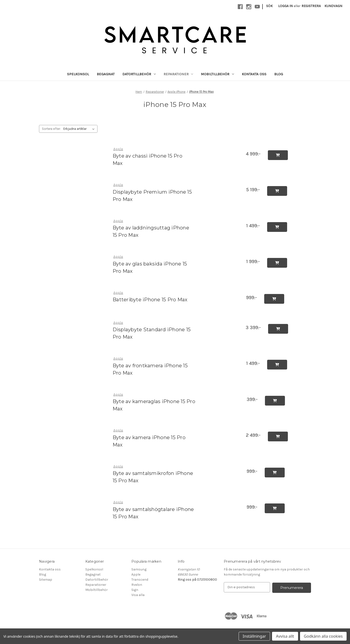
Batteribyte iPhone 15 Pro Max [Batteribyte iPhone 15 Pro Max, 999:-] (150, 300)
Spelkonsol (78, 74)
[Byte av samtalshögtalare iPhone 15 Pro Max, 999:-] (155, 502)
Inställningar (254, 636)
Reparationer (178, 74)
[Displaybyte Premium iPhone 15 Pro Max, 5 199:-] (153, 185)
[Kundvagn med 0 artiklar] (333, 6)
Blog (279, 74)
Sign (135, 590)
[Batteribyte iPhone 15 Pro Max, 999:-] (153, 293)
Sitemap (46, 580)
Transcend (140, 580)
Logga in (285, 6)
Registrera (311, 6)
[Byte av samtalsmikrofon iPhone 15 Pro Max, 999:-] (155, 466)
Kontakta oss (254, 74)
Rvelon (137, 585)
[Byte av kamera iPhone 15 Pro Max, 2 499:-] (153, 430)
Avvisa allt (285, 636)
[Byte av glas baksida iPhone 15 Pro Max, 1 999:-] (153, 257)
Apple (136, 574)
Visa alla (138, 595)
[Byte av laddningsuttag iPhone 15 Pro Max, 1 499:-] (153, 221)
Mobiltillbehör (217, 74)
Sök (269, 6)
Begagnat (106, 74)
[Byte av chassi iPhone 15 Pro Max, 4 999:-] (153, 149)
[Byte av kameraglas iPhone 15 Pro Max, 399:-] (155, 394)
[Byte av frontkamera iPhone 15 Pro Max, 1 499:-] (153, 358)
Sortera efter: (51, 129)
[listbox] (80, 129)
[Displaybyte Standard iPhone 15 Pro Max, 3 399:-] (152, 323)
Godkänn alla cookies (323, 636)
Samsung (139, 569)
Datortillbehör (139, 74)
